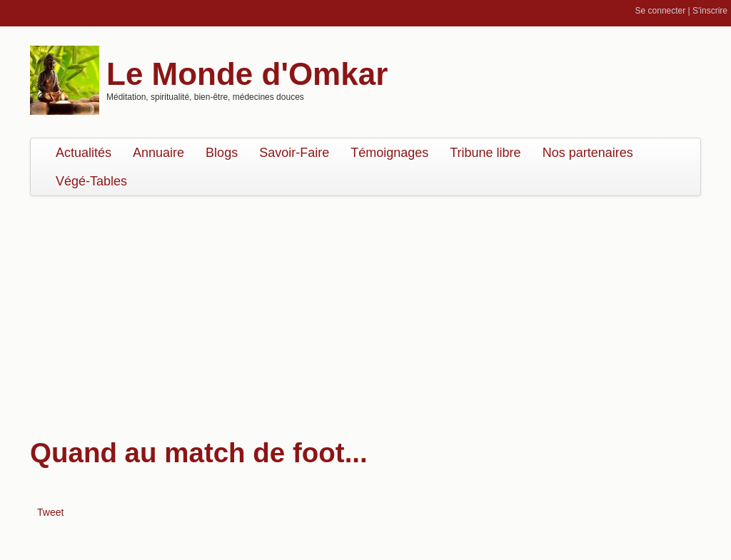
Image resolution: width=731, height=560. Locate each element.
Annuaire (158, 153)
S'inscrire (710, 11)
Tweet (50, 512)
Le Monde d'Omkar (247, 74)
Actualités (84, 153)
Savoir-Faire (294, 153)
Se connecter (661, 11)
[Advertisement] (365, 310)
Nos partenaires (588, 153)
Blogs (222, 153)
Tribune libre (485, 153)
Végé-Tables (91, 181)
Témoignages (389, 153)
